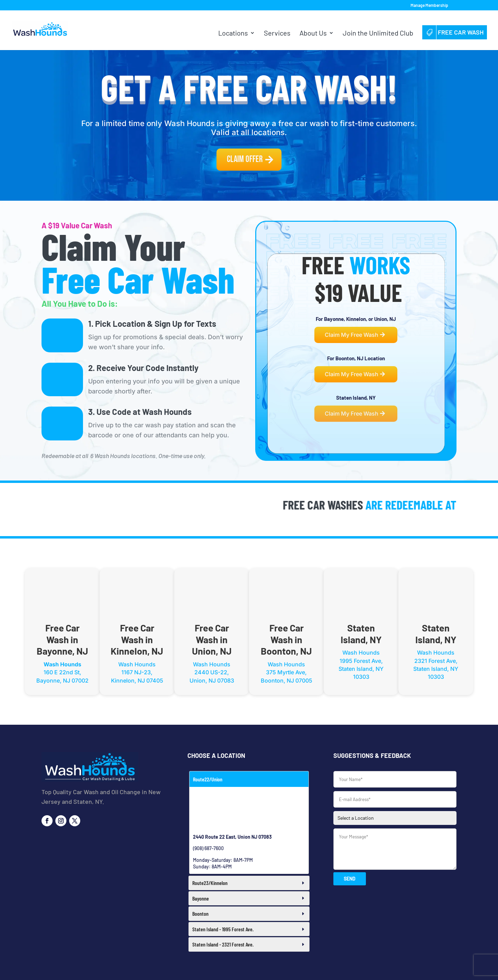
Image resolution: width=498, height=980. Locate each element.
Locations (233, 34)
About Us (313, 34)
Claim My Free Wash (352, 335)
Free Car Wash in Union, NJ (212, 639)
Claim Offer (245, 159)
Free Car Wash (455, 32)
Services (277, 34)
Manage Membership (429, 5)
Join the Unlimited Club (378, 34)
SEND (350, 879)
